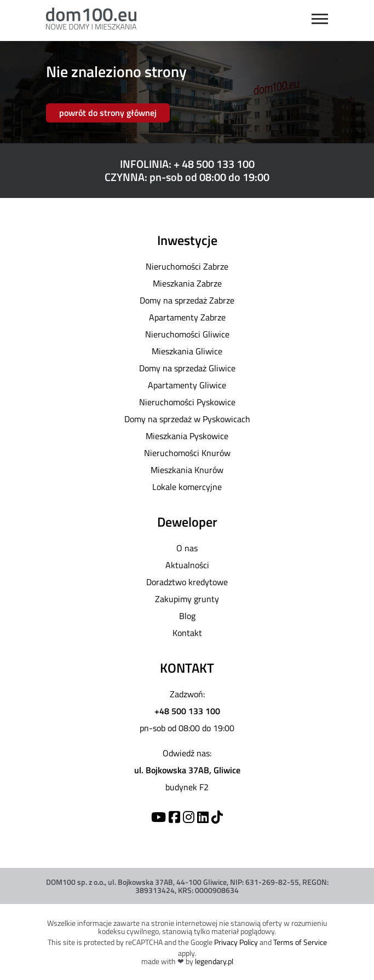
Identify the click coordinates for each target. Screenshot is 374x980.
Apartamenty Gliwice (187, 385)
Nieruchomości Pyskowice (187, 402)
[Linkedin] (203, 817)
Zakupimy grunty (187, 599)
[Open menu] (320, 19)
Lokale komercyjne (187, 487)
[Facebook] (174, 817)
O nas (187, 548)
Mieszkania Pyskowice (187, 436)
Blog (187, 616)
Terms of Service (300, 942)
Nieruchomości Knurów (187, 453)
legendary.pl (214, 961)
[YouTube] (159, 817)
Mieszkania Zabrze (187, 283)
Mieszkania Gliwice (187, 351)
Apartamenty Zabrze (187, 317)
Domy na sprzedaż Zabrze (187, 300)
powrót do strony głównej (108, 113)
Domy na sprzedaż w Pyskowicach (187, 419)
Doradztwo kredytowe (187, 582)
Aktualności (187, 565)
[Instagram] (189, 817)
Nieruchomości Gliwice (187, 334)
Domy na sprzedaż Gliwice (187, 368)
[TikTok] (217, 817)
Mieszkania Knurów (187, 470)
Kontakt (187, 633)
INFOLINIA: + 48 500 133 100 (187, 164)
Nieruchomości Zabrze (187, 266)
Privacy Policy (236, 942)
